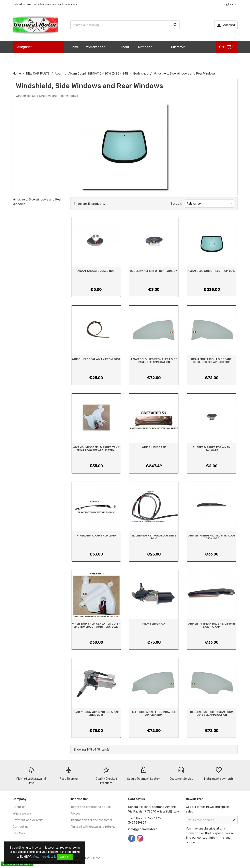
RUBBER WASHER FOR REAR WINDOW (154, 271)
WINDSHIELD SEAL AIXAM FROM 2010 (96, 359)
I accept (65, 857)
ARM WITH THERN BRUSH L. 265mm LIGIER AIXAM (212, 625)
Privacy (75, 814)
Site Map (19, 833)
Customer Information (180, 53)
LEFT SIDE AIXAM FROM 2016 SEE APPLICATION (154, 713)
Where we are (22, 814)
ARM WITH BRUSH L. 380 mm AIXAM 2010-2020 (212, 537)
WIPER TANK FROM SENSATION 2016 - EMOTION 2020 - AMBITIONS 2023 (96, 625)
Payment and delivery (28, 820)
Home (75, 47)
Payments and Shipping (95, 53)
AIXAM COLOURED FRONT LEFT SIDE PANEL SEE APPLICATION (154, 361)
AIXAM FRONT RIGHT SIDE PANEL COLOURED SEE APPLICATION (212, 361)
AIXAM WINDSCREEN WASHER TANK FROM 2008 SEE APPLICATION (96, 449)
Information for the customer (91, 820)
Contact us (20, 827)
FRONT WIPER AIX (154, 624)
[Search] (125, 25)
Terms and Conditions (145, 53)
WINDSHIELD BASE (154, 447)
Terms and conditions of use (91, 807)
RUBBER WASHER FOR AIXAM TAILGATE (212, 449)
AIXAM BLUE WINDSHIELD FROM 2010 (212, 271)
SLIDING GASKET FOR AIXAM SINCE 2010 (154, 537)
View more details (45, 857)
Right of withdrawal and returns (93, 827)
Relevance (210, 203)
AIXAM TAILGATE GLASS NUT (96, 271)
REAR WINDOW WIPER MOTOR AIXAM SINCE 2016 (96, 713)
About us (125, 53)
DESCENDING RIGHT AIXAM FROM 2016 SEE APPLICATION (212, 713)
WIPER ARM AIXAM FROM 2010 (96, 536)
